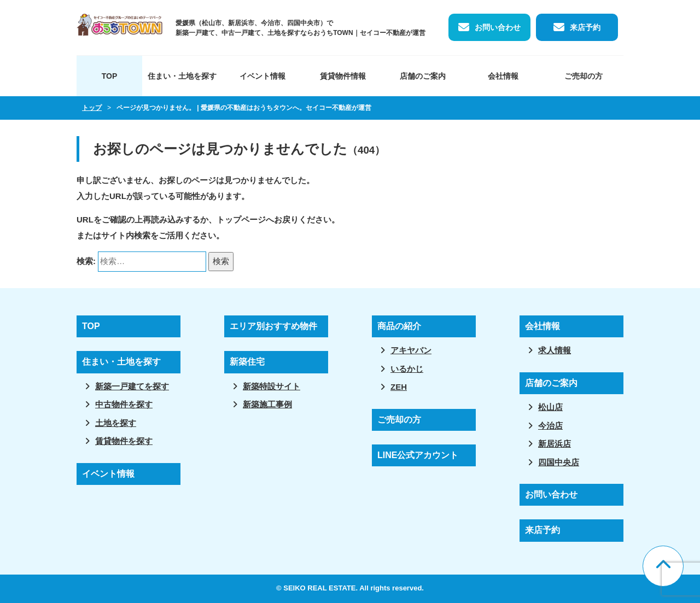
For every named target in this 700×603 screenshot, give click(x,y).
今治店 (550, 426)
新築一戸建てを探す (132, 386)
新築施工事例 (267, 404)
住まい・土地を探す (182, 76)
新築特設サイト (272, 386)
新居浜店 (555, 444)
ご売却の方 (584, 76)
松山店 (550, 407)
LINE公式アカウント (418, 455)
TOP (110, 76)
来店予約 (585, 27)
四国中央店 (559, 462)
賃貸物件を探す (124, 441)
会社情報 (503, 76)
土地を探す (116, 423)
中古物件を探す (124, 404)
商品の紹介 (399, 326)
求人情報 (555, 350)
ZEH (399, 387)
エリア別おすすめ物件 (273, 326)
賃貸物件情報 (343, 76)
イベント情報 (262, 76)
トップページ (241, 219)
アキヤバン (411, 350)
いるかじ (407, 369)
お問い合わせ (498, 27)
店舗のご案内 (423, 76)
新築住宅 (247, 362)
